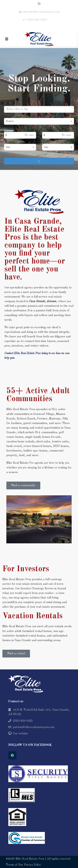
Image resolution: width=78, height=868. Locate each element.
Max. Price (48, 129)
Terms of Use (14, 865)
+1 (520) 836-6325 (35, 20)
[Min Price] (20, 135)
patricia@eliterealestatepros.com (34, 727)
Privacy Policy (32, 865)
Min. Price (10, 129)
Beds (7, 141)
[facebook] (39, 4)
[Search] (39, 161)
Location (9, 103)
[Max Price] (58, 135)
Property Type (13, 115)
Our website (20, 734)
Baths (45, 141)
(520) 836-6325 (23, 721)
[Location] (39, 109)
